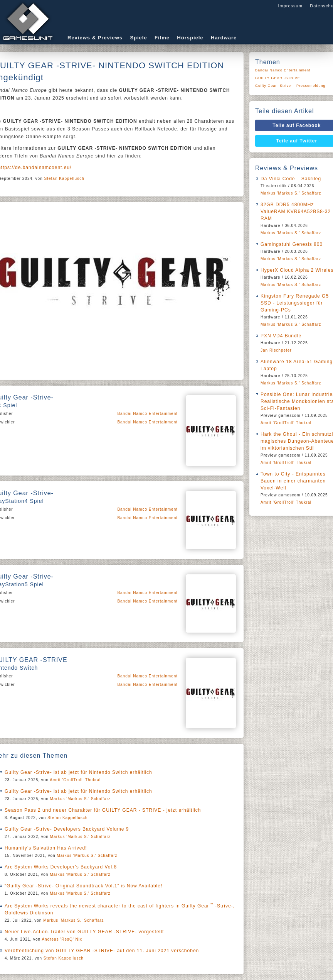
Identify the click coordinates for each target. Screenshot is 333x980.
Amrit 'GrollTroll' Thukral (75, 780)
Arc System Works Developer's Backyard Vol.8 (61, 867)
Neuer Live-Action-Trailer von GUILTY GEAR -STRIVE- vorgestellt (84, 932)
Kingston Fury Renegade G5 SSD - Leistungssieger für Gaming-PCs (295, 303)
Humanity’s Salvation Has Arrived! (46, 848)
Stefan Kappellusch (64, 179)
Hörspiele (190, 38)
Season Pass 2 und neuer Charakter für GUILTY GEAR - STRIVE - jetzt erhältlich (103, 810)
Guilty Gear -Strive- (274, 86)
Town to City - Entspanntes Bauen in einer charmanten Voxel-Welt (293, 481)
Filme (162, 38)
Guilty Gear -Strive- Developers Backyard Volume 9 (67, 829)
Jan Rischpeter (276, 350)
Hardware (224, 38)
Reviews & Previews (95, 38)
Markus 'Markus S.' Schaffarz (80, 799)
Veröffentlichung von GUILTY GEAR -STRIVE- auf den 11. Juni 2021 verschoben (102, 951)
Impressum (290, 6)
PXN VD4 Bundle (281, 336)
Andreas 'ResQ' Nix (62, 939)
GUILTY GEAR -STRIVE (278, 78)
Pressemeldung (311, 86)
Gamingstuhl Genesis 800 (292, 244)
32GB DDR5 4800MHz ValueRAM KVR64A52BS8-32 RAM (296, 212)
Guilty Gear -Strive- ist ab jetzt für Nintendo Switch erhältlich (78, 772)
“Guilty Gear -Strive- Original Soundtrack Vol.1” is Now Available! (83, 886)
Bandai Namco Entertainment (147, 414)
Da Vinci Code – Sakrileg (291, 179)
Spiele (138, 38)
